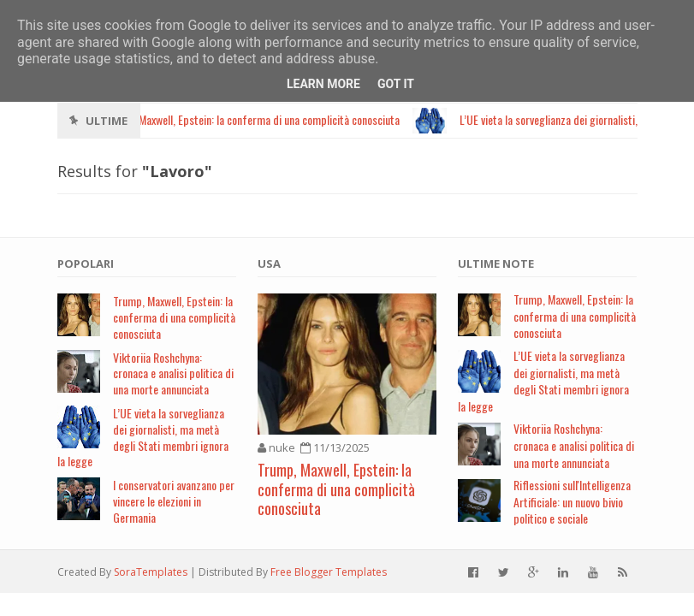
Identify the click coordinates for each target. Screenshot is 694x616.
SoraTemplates (151, 572)
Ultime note (496, 264)
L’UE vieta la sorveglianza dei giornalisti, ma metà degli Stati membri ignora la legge (143, 437)
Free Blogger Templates (329, 572)
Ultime (107, 121)
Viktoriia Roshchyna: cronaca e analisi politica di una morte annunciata (173, 373)
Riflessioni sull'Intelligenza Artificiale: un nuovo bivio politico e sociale (572, 501)
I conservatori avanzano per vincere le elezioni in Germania (174, 501)
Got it (396, 84)
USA (269, 264)
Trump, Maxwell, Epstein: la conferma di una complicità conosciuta (174, 317)
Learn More (323, 84)
